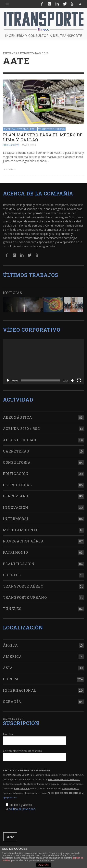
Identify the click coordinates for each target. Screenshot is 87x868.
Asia (8, 667)
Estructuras (17, 484)
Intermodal (16, 518)
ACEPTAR (43, 865)
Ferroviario (16, 495)
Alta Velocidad (20, 439)
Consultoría (17, 462)
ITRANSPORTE (11, 145)
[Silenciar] (73, 380)
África (10, 645)
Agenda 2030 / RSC (21, 428)
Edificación (16, 473)
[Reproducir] (8, 380)
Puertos (12, 574)
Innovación (16, 507)
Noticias (23, 129)
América (9, 129)
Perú (33, 129)
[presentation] (33, 821)
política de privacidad (22, 808)
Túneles (12, 608)
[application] (43, 361)
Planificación (19, 563)
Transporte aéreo (23, 586)
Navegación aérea (23, 540)
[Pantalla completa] (79, 380)
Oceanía (12, 701)
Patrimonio (15, 552)
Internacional (20, 689)
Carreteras (16, 451)
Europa (11, 678)
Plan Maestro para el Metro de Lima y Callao (43, 137)
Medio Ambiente (21, 529)
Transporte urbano (52, 129)
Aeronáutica (18, 417)
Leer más (10, 169)
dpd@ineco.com (10, 797)
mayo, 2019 (29, 145)
